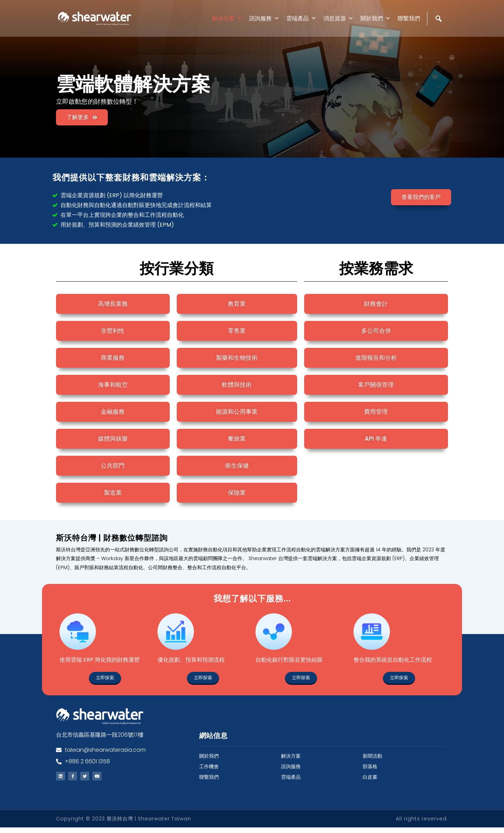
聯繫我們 (409, 18)
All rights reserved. (422, 824)
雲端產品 (301, 18)
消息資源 (338, 18)
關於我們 (376, 18)
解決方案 (227, 18)
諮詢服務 (264, 18)
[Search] (439, 33)
